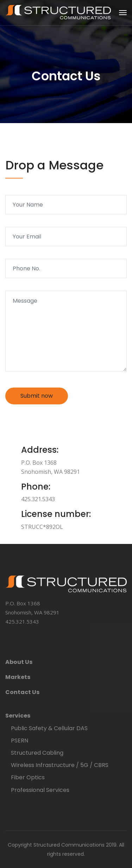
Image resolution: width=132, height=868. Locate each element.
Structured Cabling (37, 753)
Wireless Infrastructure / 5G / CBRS (60, 765)
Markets (18, 677)
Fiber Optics (28, 777)
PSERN (20, 741)
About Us (19, 662)
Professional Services (40, 790)
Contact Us (22, 692)
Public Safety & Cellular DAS (49, 728)
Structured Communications (69, 845)
